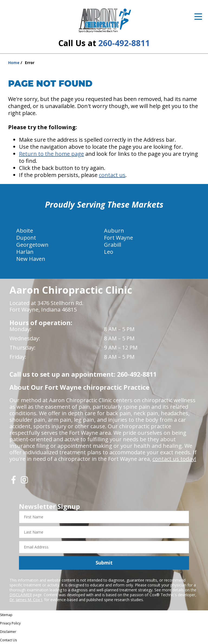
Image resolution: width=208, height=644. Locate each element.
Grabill (113, 245)
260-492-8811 (124, 43)
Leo (109, 252)
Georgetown (32, 245)
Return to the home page (51, 154)
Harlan (25, 252)
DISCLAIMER (21, 595)
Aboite (25, 231)
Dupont (26, 238)
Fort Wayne (118, 238)
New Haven (31, 259)
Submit (104, 563)
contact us (112, 175)
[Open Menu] (198, 17)
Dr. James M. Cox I (26, 600)
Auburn (114, 231)
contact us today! (174, 459)
